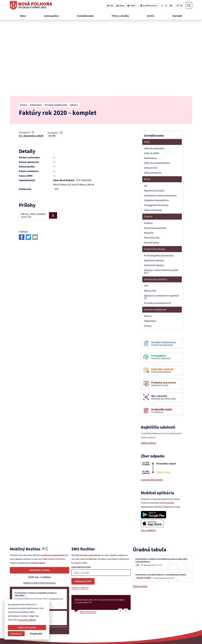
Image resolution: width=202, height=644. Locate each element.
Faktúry (52, 64)
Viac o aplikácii (148, 458)
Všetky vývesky (140, 514)
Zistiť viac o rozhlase (39, 505)
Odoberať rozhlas (39, 498)
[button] (120, 539)
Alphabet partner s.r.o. (115, 636)
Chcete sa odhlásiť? (80, 516)
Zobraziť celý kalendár (152, 408)
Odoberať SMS (83, 509)
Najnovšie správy (88, 540)
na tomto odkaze (12, 620)
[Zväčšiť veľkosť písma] (171, 6)
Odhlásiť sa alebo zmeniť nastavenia (39, 511)
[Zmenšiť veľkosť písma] (162, 6)
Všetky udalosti (148, 371)
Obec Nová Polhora (154, 636)
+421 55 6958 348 (177, 618)
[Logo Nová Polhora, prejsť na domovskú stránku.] (31, 5)
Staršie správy (19, 558)
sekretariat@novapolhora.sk (183, 621)
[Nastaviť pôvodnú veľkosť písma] (166, 6)
